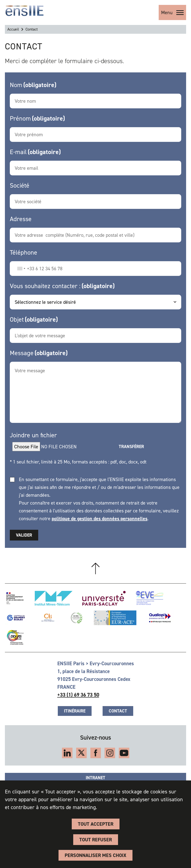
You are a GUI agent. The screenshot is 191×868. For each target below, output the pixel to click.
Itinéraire (75, 711)
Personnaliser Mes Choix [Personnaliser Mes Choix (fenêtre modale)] (95, 855)
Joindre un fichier (33, 435)
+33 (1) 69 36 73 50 (78, 695)
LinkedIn (67, 753)
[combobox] (21, 269)
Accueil (13, 29)
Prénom (20, 118)
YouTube (124, 753)
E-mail (18, 152)
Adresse (21, 219)
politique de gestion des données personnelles (100, 519)
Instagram (110, 753)
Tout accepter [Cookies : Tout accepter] (96, 824)
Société (20, 185)
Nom (16, 85)
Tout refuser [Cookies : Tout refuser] (96, 840)
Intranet (95, 778)
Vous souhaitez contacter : (45, 286)
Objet (17, 319)
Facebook (96, 753)
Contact (118, 711)
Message (22, 353)
